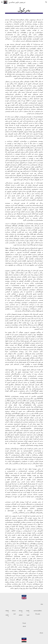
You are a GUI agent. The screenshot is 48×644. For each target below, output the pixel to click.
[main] (24, 10)
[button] (2, 2)
